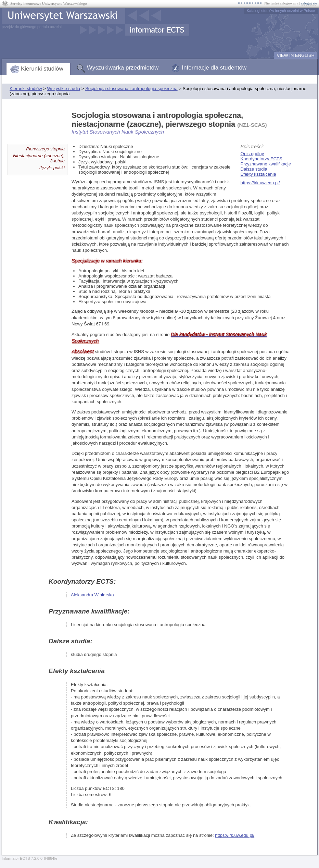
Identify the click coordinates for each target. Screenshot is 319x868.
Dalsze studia (254, 169)
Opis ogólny (252, 154)
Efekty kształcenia (258, 174)
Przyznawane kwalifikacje (266, 164)
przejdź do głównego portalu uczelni (32, 27)
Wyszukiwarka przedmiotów (123, 68)
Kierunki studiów (42, 69)
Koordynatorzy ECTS (261, 159)
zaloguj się (309, 3)
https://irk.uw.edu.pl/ (260, 183)
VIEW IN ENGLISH (296, 55)
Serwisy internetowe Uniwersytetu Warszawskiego (48, 3)
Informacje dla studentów (214, 68)
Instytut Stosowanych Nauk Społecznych (118, 132)
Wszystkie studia (63, 89)
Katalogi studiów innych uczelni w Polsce (281, 11)
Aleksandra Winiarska (92, 595)
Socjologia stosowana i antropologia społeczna (131, 89)
